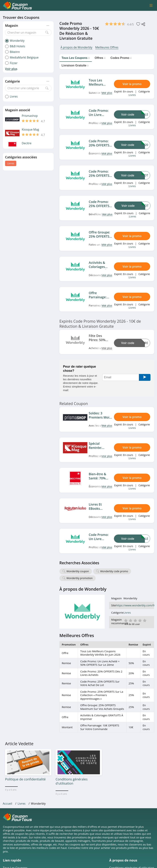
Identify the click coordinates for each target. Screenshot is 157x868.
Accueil (7, 804)
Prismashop (30, 116)
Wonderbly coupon (78, 571)
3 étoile (135, 620)
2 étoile (130, 620)
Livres (11, 163)
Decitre (27, 143)
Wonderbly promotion (79, 578)
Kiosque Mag (30, 130)
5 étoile (145, 620)
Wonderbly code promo (114, 571)
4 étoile (140, 620)
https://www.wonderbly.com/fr (135, 605)
